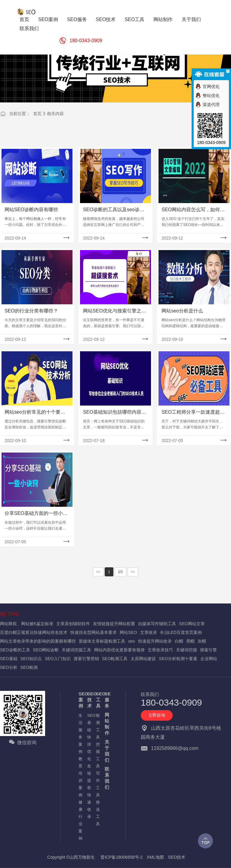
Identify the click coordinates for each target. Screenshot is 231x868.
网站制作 (106, 724)
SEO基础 (9, 659)
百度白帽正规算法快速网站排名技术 (34, 632)
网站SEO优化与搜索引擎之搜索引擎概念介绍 (115, 311)
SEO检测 (29, 667)
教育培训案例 (80, 777)
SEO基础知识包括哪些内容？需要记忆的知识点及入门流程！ (115, 413)
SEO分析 (9, 667)
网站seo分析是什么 (182, 311)
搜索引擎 (208, 650)
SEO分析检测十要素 (178, 659)
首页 (37, 114)
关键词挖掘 (186, 650)
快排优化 (89, 748)
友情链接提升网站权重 (114, 624)
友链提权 (89, 777)
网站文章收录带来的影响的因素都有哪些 (38, 641)
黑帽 (190, 641)
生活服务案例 (80, 733)
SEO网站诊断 (46, 650)
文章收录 (149, 632)
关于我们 (106, 751)
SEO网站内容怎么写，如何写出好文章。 (193, 210)
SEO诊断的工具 (15, 650)
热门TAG (10, 614)
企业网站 (209, 659)
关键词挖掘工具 (76, 650)
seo (132, 641)
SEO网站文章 (192, 624)
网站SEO (128, 632)
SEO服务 (106, 700)
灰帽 (202, 641)
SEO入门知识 (58, 659)
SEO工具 (97, 700)
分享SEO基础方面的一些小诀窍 (36, 514)
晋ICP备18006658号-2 (122, 857)
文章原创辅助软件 (73, 624)
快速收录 (89, 806)
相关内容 (55, 114)
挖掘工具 (97, 755)
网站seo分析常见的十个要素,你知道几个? (35, 413)
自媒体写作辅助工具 (157, 624)
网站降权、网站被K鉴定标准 (27, 624)
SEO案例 (80, 700)
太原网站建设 (143, 659)
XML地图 (155, 857)
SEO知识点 (31, 659)
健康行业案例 (80, 820)
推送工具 (97, 813)
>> (133, 572)
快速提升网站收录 (155, 641)
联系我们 (106, 778)
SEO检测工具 (115, 659)
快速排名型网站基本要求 (94, 632)
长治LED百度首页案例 (181, 632)
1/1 (120, 572)
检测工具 (97, 726)
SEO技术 (89, 700)
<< (98, 572)
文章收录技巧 (160, 650)
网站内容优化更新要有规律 (119, 650)
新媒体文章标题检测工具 (102, 641)
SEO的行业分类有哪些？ (31, 311)
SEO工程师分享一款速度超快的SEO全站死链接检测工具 (193, 413)
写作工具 (97, 784)
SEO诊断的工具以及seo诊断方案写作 (114, 210)
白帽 (179, 641)
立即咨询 (157, 715)
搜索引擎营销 (86, 659)
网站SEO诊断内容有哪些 (31, 210)
